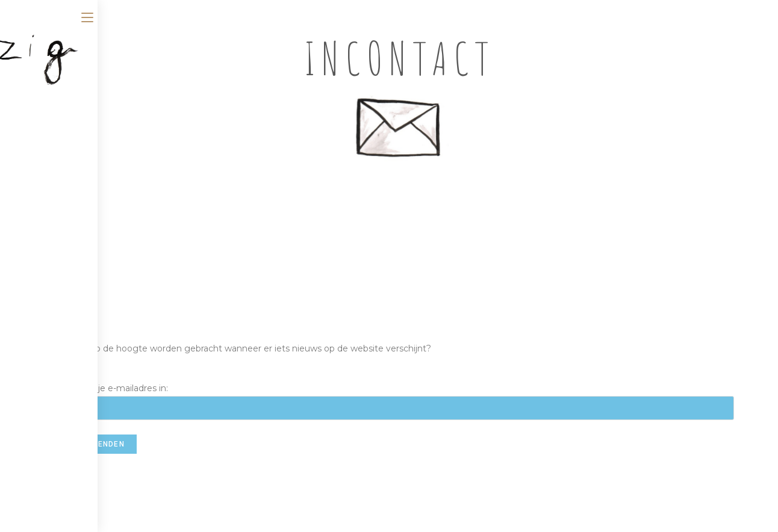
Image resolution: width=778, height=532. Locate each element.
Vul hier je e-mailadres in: (399, 398)
